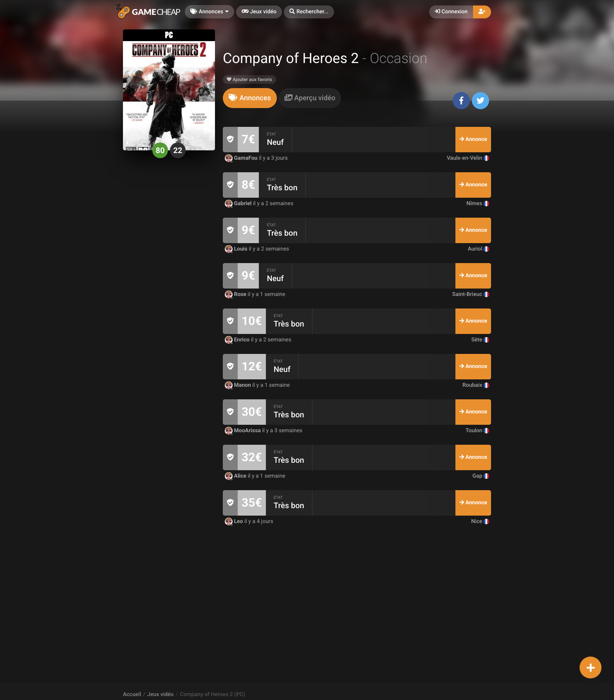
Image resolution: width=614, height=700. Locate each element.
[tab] (250, 98)
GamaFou (242, 158)
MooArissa (243, 431)
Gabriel (239, 204)
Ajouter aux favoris (249, 79)
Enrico (238, 340)
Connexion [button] (451, 12)
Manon (238, 385)
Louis (237, 249)
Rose (236, 294)
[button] (309, 12)
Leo (235, 521)
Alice (236, 476)
